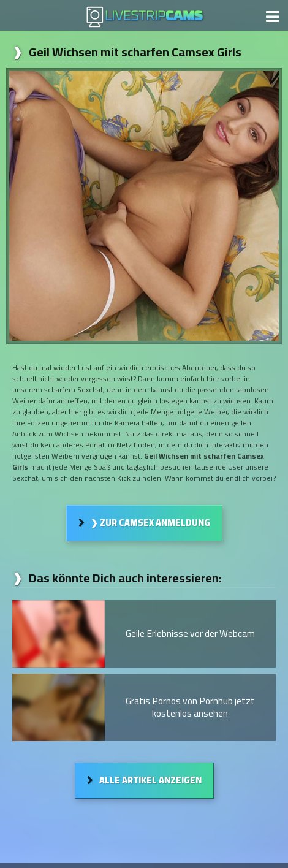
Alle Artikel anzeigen (150, 780)
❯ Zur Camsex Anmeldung (150, 523)
